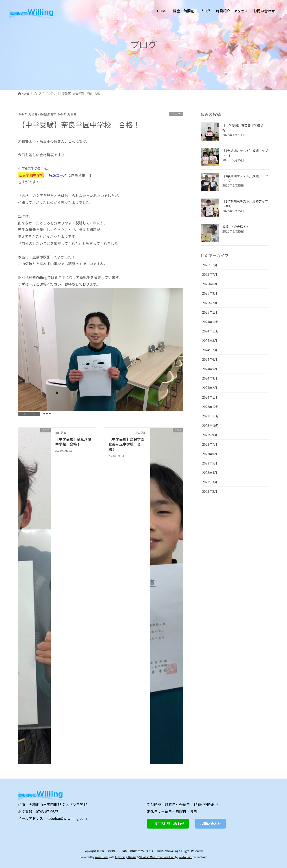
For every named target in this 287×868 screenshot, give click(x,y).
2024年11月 (211, 331)
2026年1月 (210, 265)
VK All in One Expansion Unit (157, 857)
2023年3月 (210, 482)
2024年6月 (210, 359)
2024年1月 (210, 397)
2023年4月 (210, 473)
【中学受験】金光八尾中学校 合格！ (73, 442)
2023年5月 (210, 463)
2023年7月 (210, 444)
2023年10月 (211, 425)
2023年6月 (210, 454)
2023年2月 (210, 491)
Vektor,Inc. (185, 857)
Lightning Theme (126, 857)
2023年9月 (210, 435)
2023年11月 (211, 416)
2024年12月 (211, 322)
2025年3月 (210, 293)
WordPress (102, 857)
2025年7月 (210, 274)
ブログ (176, 114)
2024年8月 (210, 341)
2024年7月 (210, 350)
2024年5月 (210, 369)
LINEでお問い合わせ (168, 824)
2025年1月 (210, 312)
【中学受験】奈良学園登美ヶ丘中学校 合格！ (126, 444)
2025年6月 (210, 284)
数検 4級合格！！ (236, 227)
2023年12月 (211, 407)
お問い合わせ (211, 824)
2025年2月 (210, 303)
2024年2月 (210, 388)
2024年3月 (210, 378)
